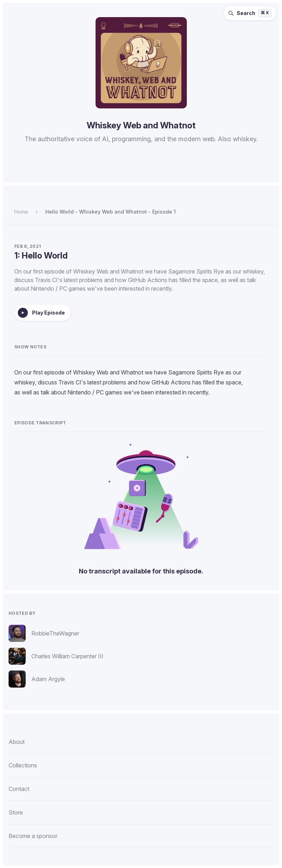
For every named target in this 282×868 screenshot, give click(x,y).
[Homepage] (141, 63)
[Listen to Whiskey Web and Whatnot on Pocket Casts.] (158, 172)
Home (21, 212)
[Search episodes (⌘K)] (250, 13)
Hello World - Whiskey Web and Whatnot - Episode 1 (111, 212)
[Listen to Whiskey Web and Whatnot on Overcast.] (140, 172)
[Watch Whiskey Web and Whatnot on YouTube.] (175, 172)
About (17, 742)
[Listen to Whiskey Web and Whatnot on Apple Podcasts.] (123, 172)
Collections (23, 765)
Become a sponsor (33, 836)
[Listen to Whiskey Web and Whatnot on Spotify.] (106, 172)
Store (16, 812)
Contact (19, 789)
